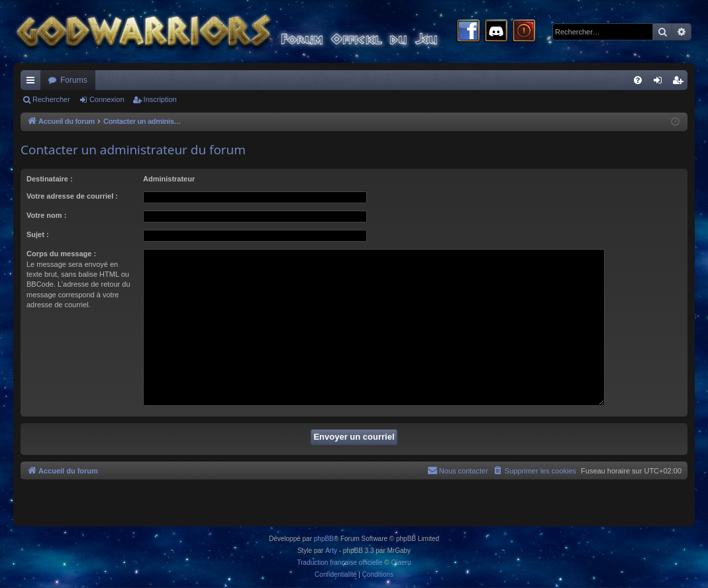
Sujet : (38, 234)
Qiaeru (401, 563)
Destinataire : (50, 179)
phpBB (324, 539)
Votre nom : (46, 215)
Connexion (107, 99)
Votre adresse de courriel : (72, 196)
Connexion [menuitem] (661, 83)
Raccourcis (33, 83)
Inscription (160, 99)
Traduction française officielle (340, 563)
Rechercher (51, 99)
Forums (74, 80)
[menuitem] (638, 80)
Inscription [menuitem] (681, 83)
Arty (331, 551)
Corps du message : (61, 254)
